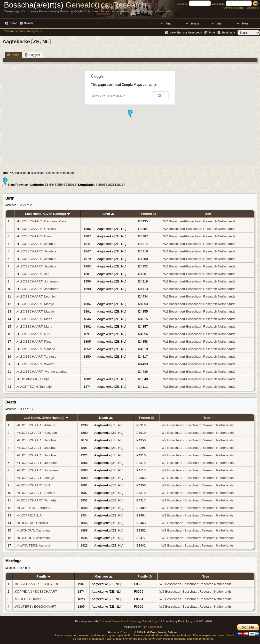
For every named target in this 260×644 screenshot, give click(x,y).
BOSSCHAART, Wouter (38, 364)
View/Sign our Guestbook (186, 32)
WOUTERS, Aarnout (35, 545)
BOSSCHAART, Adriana (38, 425)
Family (44, 576)
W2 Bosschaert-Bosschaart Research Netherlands (199, 221)
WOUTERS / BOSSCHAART (35, 607)
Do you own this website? (108, 96)
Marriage (103, 576)
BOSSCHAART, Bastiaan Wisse (43, 221)
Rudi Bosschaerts (152, 627)
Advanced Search (234, 8)
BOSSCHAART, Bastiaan (39, 433)
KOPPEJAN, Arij (32, 515)
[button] (130, 114)
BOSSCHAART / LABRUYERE (37, 584)
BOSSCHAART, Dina (36, 236)
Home (13, 23)
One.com (126, 632)
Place (13, 55)
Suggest (32, 55)
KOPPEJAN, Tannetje (36, 387)
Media (195, 24)
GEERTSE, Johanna (35, 508)
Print (212, 32)
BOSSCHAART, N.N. (36, 334)
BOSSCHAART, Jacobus (38, 244)
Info (219, 24)
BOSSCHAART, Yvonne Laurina (44, 372)
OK (160, 96)
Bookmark (228, 32)
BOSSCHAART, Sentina (38, 349)
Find (169, 24)
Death (106, 418)
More (245, 24)
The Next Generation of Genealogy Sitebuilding (128, 621)
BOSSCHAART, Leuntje (38, 296)
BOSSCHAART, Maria (36, 319)
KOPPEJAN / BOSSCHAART (36, 592)
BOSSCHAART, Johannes (39, 281)
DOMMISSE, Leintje (35, 379)
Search (29, 23)
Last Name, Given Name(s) (48, 214)
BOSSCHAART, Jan (35, 274)
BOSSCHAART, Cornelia (38, 229)
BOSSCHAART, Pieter (37, 342)
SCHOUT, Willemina (35, 538)
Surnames (252, 8)
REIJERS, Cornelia (34, 523)
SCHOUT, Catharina (35, 530)
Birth (109, 214)
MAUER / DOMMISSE (31, 599)
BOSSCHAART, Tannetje (39, 357)
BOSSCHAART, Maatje (37, 304)
